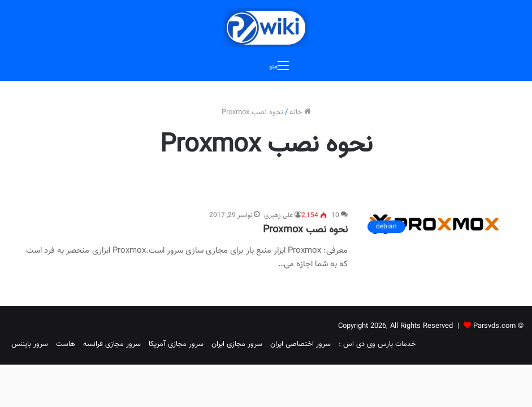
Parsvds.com (494, 326)
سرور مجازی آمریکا (176, 344)
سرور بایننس (30, 344)
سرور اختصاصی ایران (300, 344)
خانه (300, 112)
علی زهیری (278, 215)
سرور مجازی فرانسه (112, 344)
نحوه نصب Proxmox (305, 230)
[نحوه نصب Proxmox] (434, 224)
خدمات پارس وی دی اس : (377, 344)
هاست (66, 344)
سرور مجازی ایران (237, 344)
